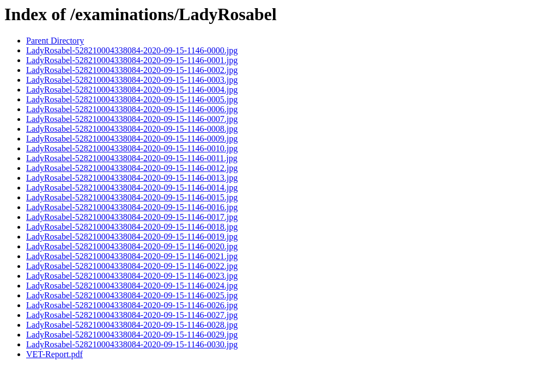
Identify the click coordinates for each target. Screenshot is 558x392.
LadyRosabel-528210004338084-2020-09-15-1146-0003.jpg (132, 80)
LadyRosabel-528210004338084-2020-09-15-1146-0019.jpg (132, 237)
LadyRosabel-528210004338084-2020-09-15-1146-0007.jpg (132, 119)
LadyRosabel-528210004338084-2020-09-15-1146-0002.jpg (132, 70)
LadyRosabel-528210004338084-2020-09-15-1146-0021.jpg (132, 256)
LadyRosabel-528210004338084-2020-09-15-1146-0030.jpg (132, 344)
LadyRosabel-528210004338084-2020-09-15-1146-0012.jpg (132, 168)
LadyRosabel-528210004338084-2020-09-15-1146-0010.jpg (132, 148)
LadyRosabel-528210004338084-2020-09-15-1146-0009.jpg (132, 139)
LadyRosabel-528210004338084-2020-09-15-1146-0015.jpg (132, 197)
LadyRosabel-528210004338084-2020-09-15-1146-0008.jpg (132, 129)
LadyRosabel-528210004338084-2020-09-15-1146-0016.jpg (132, 207)
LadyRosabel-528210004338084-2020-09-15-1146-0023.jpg (132, 276)
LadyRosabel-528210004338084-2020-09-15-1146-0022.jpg (132, 266)
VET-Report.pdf (54, 354)
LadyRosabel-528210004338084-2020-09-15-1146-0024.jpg (132, 286)
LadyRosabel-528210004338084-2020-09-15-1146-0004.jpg (132, 90)
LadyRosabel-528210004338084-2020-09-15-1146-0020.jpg (132, 246)
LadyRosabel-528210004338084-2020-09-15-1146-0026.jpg (132, 305)
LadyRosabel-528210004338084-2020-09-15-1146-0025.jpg (132, 295)
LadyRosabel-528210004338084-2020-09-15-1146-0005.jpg (132, 99)
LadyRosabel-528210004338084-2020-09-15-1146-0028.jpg (132, 325)
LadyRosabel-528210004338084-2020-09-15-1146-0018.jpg (132, 227)
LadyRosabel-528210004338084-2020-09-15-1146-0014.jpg (132, 188)
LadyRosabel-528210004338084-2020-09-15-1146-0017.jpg (132, 217)
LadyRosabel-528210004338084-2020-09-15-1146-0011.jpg (132, 158)
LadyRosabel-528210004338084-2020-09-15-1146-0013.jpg (132, 178)
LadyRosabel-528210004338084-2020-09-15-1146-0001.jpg (132, 60)
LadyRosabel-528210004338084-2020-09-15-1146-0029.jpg (132, 335)
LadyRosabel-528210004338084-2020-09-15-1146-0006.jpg (132, 109)
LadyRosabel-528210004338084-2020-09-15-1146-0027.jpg (132, 315)
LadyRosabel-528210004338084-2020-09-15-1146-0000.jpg (132, 50)
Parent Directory (55, 41)
